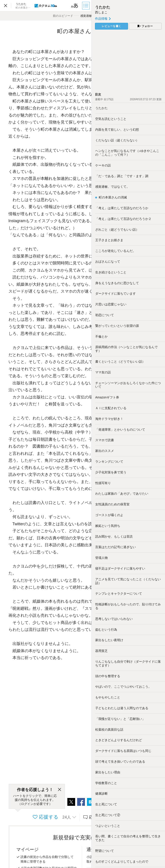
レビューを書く (111, 26)
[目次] (86, 6)
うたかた (103, 7)
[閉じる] (60, 790)
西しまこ (101, 12)
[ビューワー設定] (75, 6)
